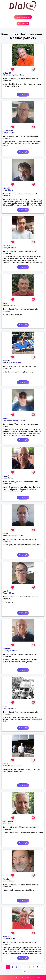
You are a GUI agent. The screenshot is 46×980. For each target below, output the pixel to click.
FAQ (18, 977)
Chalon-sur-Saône (9, 766)
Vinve (5, 706)
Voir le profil (23, 95)
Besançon (6, 248)
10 (25, 971)
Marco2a (6, 879)
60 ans (23, 420)
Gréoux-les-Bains (9, 363)
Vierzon (5, 593)
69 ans (12, 133)
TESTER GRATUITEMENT (23, 17)
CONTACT (41, 977)
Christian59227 (8, 131)
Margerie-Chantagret (10, 535)
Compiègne (7, 651)
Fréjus (5, 478)
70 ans (10, 823)
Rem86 (5, 534)
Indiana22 (6, 188)
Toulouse (6, 305)
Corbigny (6, 938)
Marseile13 (7, 937)
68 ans (14, 651)
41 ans (18, 363)
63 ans (10, 190)
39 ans (21, 535)
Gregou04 (6, 361)
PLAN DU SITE (31, 977)
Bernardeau (7, 649)
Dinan (5, 190)
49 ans (13, 708)
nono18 (5, 591)
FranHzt (5, 418)
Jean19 (5, 303)
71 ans (21, 75)
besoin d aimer (8, 821)
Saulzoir (5, 133)
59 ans (11, 478)
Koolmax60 (7, 73)
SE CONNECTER (23, 24)
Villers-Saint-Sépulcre (10, 75)
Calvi (4, 823)
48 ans (13, 248)
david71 (5, 764)
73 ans (19, 766)
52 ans (12, 593)
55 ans (12, 881)
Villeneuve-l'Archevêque (11, 420)
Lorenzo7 (6, 476)
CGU (22, 977)
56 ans (13, 305)
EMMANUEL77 (8, 246)
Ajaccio (5, 881)
